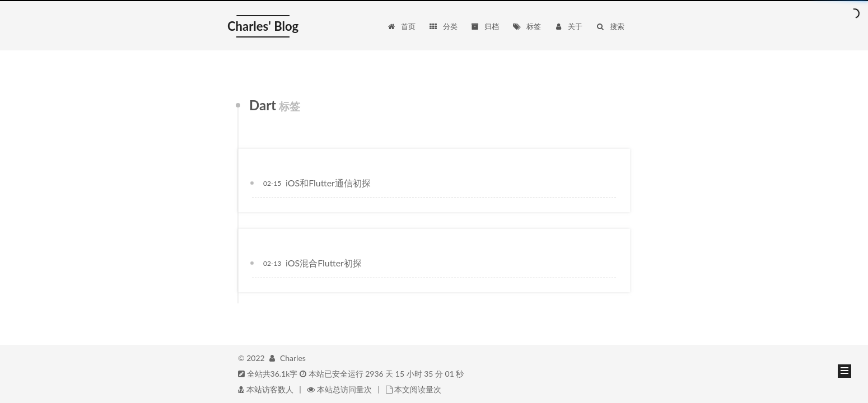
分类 (443, 26)
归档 (485, 26)
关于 (568, 26)
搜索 (610, 26)
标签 (527, 26)
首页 (401, 26)
